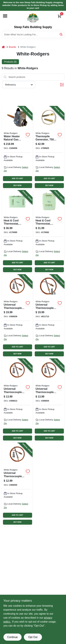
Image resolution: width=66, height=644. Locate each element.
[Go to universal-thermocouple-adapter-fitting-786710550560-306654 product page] (49, 400)
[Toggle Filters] (62, 85)
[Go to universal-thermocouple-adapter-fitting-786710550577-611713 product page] (49, 316)
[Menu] (5, 16)
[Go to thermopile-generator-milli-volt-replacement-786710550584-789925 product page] (49, 148)
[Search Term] (33, 35)
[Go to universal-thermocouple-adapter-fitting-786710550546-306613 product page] (17, 400)
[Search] (61, 34)
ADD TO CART (18, 179)
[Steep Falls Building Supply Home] (33, 18)
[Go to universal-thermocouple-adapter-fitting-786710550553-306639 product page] (17, 316)
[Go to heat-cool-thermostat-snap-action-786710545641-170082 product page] (49, 232)
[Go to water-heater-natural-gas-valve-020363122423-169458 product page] (17, 148)
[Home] (3, 47)
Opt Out (33, 637)
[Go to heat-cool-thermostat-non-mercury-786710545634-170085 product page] (17, 232)
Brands (13, 47)
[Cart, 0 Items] (59, 16)
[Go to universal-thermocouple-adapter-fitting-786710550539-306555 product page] (17, 484)
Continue (12, 637)
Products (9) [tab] (10, 62)
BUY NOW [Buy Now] (17, 185)
